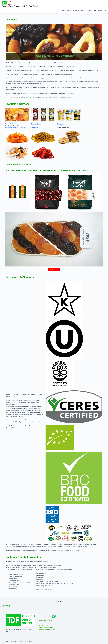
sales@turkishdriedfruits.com (47, 630)
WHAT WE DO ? (76, 11)
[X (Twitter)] (59, 601)
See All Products (54, 270)
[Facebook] (56, 601)
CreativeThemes (30, 641)
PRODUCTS (69, 11)
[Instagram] (61, 601)
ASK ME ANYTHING (98, 11)
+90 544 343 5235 (44, 626)
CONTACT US (90, 11)
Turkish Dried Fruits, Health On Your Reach (20, 6)
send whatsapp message (46, 621)
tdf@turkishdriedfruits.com (46, 628)
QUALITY (83, 11)
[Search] (105, 11)
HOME (64, 11)
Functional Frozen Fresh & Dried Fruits (16, 128)
